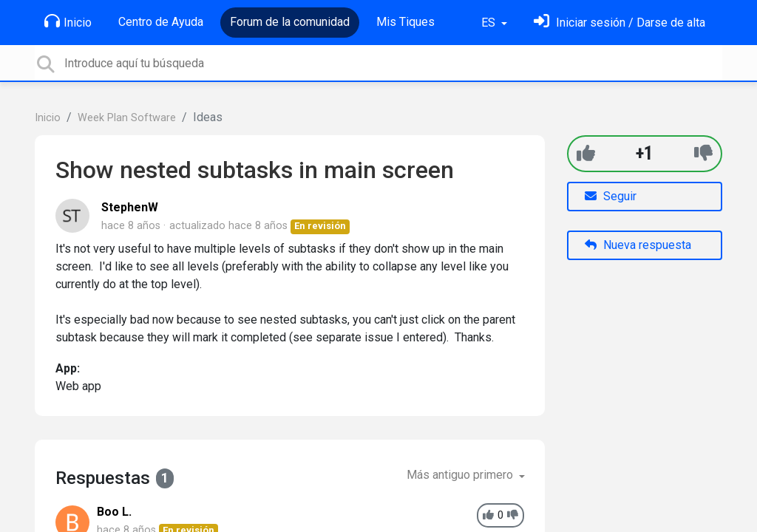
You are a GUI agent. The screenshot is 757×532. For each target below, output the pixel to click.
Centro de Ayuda (161, 22)
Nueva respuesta (638, 245)
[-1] (703, 153)
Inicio (68, 21)
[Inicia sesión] (619, 23)
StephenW (130, 207)
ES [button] (490, 23)
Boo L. (114, 512)
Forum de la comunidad (290, 22)
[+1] (586, 153)
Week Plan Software (127, 118)
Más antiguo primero (461, 475)
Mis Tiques (405, 22)
